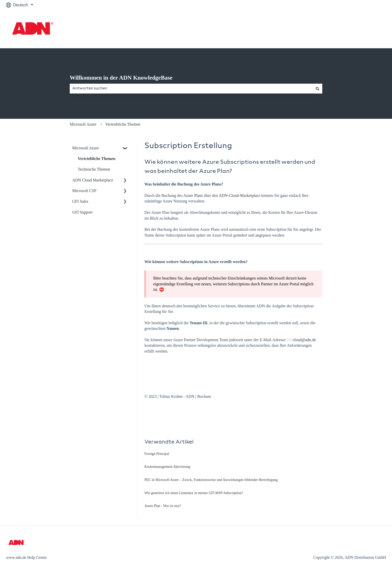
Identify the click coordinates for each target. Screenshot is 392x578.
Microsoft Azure (83, 124)
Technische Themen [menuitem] (94, 169)
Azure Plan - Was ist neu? (163, 506)
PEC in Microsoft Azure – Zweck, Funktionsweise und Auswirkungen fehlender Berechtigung (211, 480)
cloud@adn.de (304, 340)
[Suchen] (317, 88)
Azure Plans (193, 195)
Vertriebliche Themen (123, 124)
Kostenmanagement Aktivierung (167, 467)
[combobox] (191, 88)
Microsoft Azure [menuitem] (85, 148)
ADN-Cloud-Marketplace (239, 195)
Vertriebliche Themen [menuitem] (97, 159)
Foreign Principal (157, 454)
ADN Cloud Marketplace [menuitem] (93, 180)
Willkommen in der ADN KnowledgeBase (121, 78)
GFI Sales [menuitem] (80, 201)
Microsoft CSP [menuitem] (84, 191)
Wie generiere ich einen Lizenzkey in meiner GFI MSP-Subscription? (194, 493)
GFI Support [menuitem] (82, 212)
